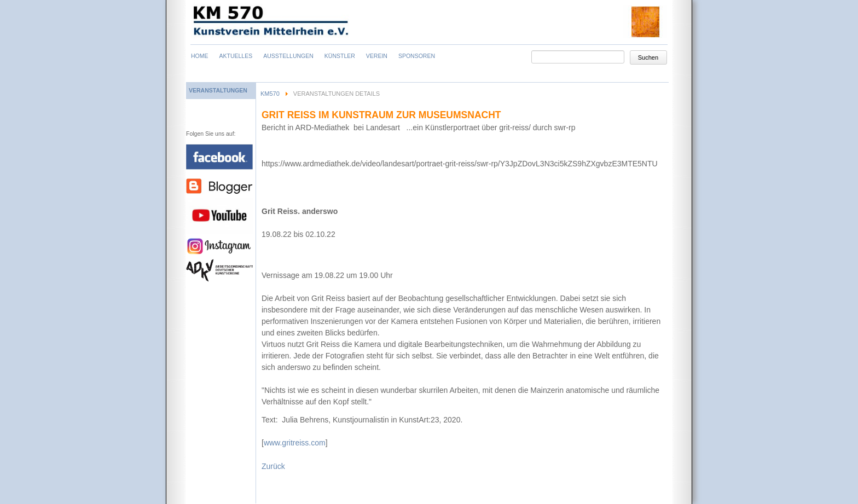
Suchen (648, 57)
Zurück (273, 466)
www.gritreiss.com (295, 443)
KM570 (270, 94)
